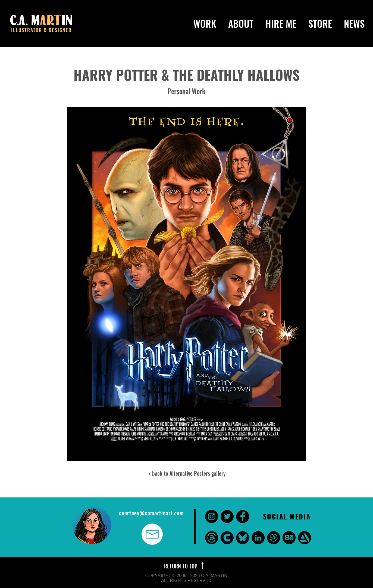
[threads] (212, 538)
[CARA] (227, 538)
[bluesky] (243, 538)
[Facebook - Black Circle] (243, 516)
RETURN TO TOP (181, 566)
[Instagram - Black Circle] (212, 516)
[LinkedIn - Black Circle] (258, 538)
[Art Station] (305, 538)
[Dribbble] (274, 538)
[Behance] (289, 538)
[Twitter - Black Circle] (227, 516)
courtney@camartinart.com (151, 513)
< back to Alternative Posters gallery (187, 473)
